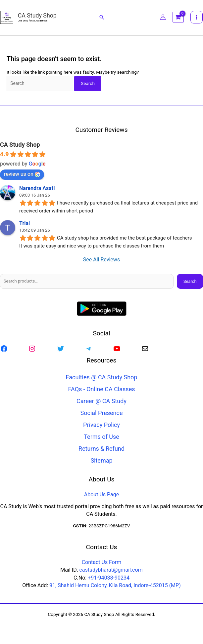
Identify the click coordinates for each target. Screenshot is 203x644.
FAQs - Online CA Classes (102, 390)
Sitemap (101, 461)
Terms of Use (101, 437)
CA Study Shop (38, 16)
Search (190, 282)
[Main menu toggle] (197, 18)
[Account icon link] (163, 18)
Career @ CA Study (101, 402)
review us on (22, 175)
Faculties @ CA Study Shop (102, 378)
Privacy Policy (101, 425)
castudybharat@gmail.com (111, 570)
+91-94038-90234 (109, 578)
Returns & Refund (101, 449)
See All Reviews (101, 260)
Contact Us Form (102, 563)
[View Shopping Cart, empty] (178, 18)
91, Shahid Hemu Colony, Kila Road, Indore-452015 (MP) (115, 586)
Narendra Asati (37, 189)
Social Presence (102, 414)
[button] (102, 18)
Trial (25, 224)
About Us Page (101, 495)
